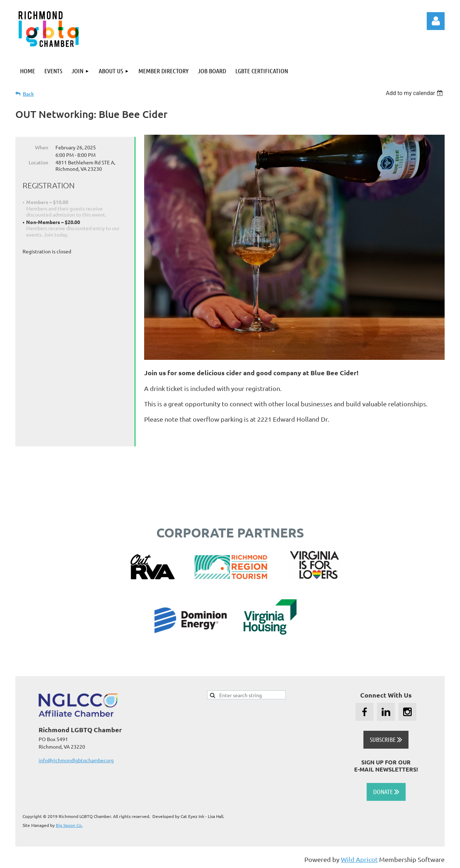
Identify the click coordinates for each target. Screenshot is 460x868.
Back (28, 94)
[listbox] (415, 93)
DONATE (386, 792)
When (42, 147)
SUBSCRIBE (386, 739)
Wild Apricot (359, 859)
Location (38, 162)
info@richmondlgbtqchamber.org (76, 760)
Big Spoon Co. (69, 825)
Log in (436, 21)
